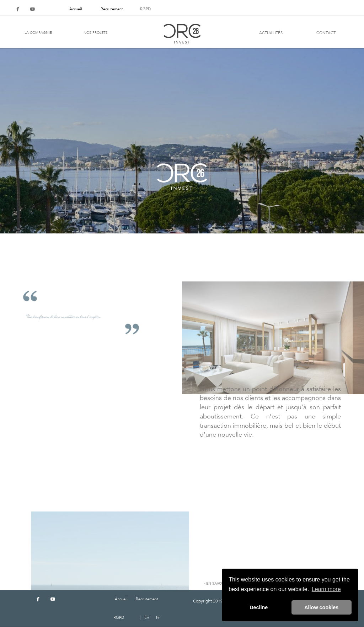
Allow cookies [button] (321, 607)
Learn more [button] (326, 589)
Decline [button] (259, 607)
